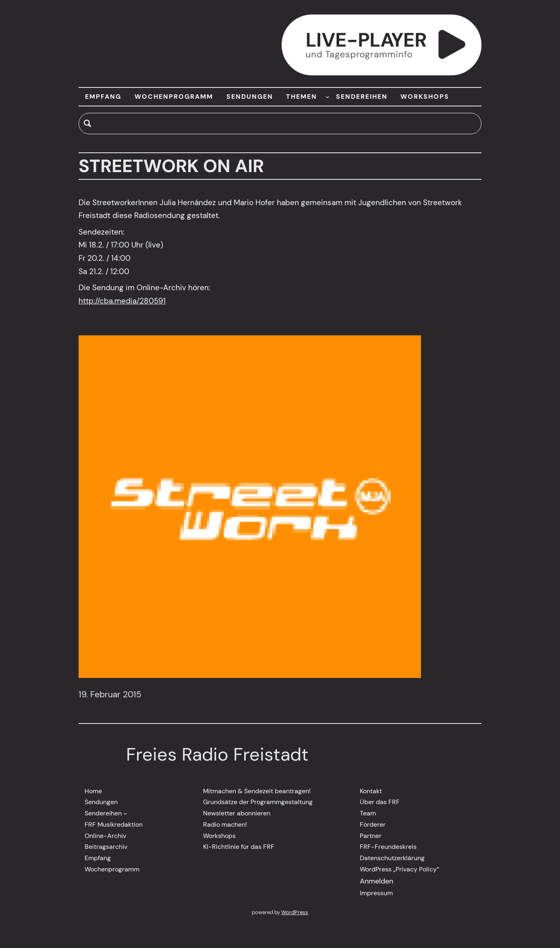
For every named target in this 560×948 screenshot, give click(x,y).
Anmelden (376, 881)
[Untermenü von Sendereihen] (125, 813)
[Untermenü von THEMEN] (328, 97)
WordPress (295, 912)
